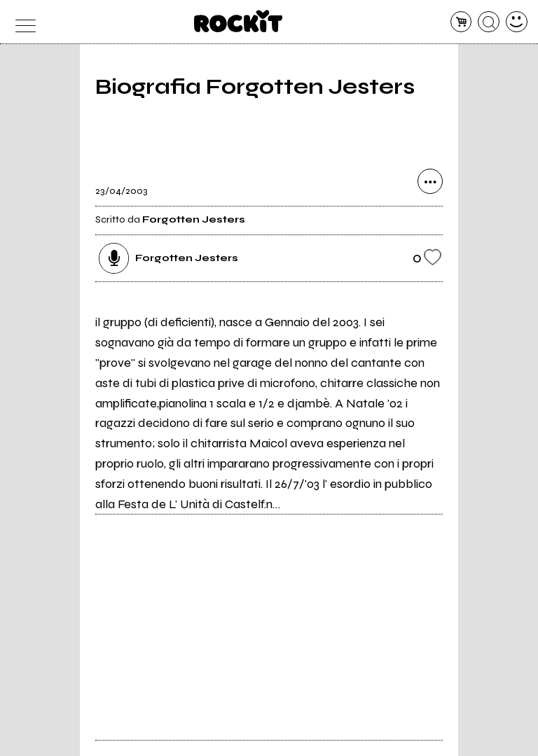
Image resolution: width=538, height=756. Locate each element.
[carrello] (461, 22)
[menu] (21, 22)
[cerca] (489, 22)
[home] (239, 21)
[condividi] (430, 181)
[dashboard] (517, 22)
